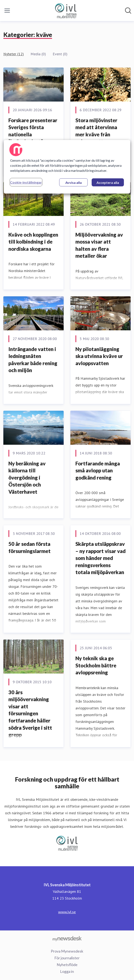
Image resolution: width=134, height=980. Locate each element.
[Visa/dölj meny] (7, 11)
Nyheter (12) (14, 54)
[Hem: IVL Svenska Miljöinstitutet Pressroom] (66, 11)
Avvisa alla (74, 182)
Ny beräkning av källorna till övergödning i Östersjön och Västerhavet (27, 478)
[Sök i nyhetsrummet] (128, 11)
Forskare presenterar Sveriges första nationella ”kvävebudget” (33, 131)
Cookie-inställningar (26, 182)
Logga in (67, 971)
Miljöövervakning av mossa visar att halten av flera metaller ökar (99, 245)
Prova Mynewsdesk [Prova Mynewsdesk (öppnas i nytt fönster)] (67, 951)
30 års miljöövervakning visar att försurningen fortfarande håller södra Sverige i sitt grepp (30, 714)
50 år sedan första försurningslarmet (29, 547)
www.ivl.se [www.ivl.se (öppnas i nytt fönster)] (67, 912)
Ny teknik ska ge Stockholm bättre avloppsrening (96, 665)
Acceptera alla (108, 182)
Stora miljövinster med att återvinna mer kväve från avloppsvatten (96, 131)
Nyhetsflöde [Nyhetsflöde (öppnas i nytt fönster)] (67, 965)
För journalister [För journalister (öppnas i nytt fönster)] (67, 958)
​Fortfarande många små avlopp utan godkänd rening (98, 470)
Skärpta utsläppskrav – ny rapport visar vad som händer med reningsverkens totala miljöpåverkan (100, 558)
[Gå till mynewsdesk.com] (67, 938)
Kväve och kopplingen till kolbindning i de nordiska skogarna (33, 242)
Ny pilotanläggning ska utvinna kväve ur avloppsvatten (99, 356)
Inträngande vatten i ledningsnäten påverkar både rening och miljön (33, 360)
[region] (67, 167)
